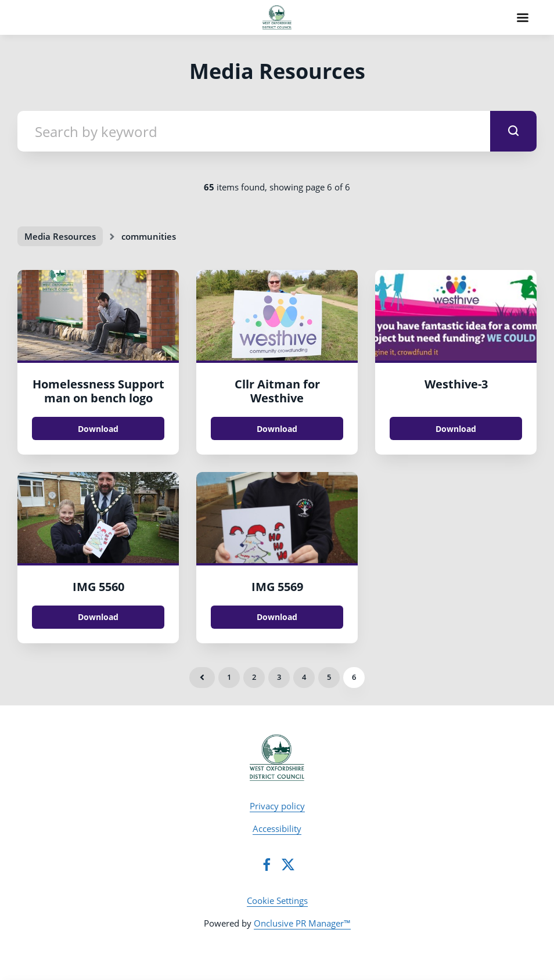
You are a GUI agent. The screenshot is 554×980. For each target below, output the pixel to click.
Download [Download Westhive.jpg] (456, 429)
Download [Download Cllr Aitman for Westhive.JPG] (277, 429)
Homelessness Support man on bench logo (98, 391)
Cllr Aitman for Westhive (277, 391)
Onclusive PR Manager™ (302, 923)
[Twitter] (288, 864)
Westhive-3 (456, 384)
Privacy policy (277, 806)
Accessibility (277, 828)
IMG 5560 (98, 587)
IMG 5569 (277, 587)
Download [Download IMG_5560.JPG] (98, 617)
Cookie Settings (277, 900)
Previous (202, 678)
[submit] (513, 131)
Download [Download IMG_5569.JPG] (277, 617)
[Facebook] (267, 864)
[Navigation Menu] (523, 17)
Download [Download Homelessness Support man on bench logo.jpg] (98, 429)
